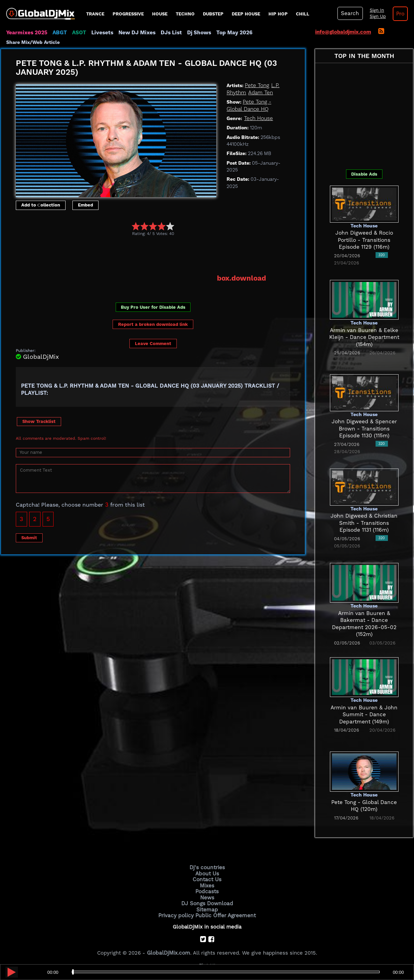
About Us (207, 873)
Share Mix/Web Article (33, 42)
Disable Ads (364, 174)
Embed (85, 205)
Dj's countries (207, 867)
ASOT (78, 33)
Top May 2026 (230, 33)
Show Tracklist (39, 421)
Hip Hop (278, 14)
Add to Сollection (41, 205)
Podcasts (207, 891)
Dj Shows (195, 33)
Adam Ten (260, 92)
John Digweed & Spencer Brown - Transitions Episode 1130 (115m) (364, 429)
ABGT (59, 33)
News (207, 897)
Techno (185, 14)
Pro (399, 14)
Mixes (207, 885)
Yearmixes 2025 (26, 33)
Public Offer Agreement (225, 914)
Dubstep (213, 14)
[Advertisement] (141, 255)
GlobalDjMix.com (169, 951)
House (160, 14)
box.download (242, 278)
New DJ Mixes (135, 33)
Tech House (258, 118)
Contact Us (207, 879)
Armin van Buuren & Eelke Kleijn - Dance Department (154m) (364, 337)
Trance (95, 14)
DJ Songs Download (207, 902)
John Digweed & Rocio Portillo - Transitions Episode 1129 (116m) (364, 240)
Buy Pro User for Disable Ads (153, 307)
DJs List (168, 33)
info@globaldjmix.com (343, 32)
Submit (29, 537)
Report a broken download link (153, 324)
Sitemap (207, 908)
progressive (128, 14)
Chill (303, 14)
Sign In (375, 10)
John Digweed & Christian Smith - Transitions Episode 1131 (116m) (364, 523)
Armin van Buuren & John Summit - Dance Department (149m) (364, 714)
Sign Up (376, 16)
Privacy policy (177, 914)
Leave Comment (153, 343)
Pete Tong (257, 85)
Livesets (101, 33)
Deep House (246, 14)
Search (349, 13)
